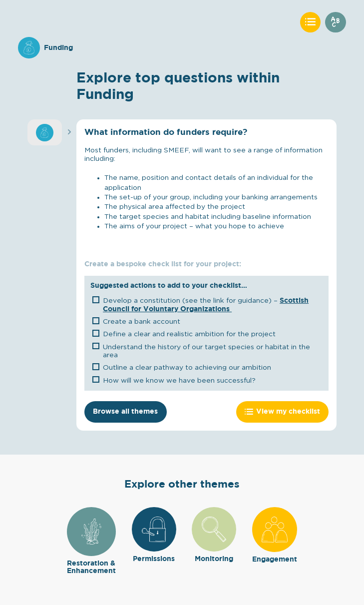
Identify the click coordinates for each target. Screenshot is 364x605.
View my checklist (282, 412)
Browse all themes (125, 412)
